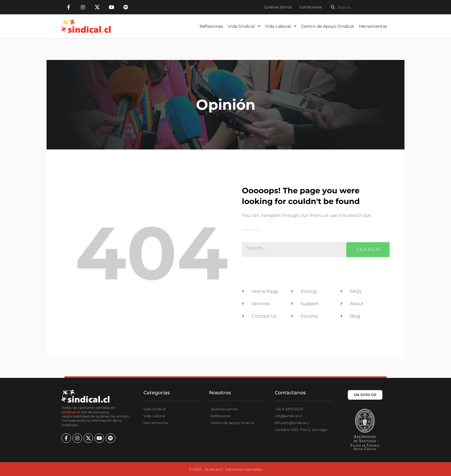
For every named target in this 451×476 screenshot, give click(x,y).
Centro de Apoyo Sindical (328, 26)
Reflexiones (211, 26)
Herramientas (373, 26)
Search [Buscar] (368, 249)
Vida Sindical (244, 26)
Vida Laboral (281, 26)
